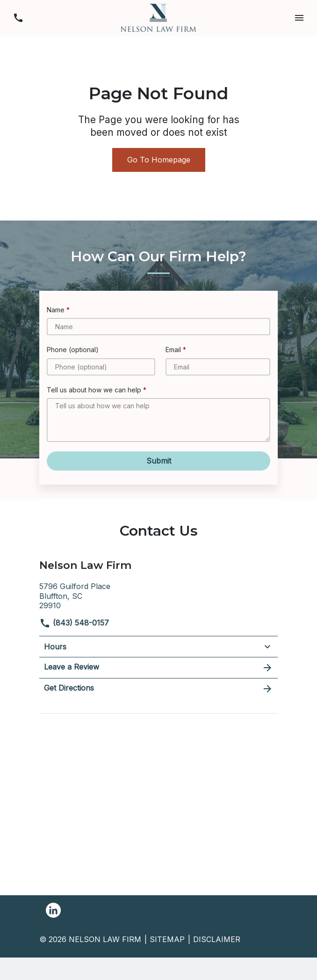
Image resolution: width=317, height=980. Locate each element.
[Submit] (158, 461)
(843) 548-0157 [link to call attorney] (74, 623)
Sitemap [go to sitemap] (167, 939)
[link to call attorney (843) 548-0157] (18, 18)
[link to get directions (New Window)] (158, 595)
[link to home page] (158, 17)
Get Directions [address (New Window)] (158, 689)
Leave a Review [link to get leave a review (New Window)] (158, 668)
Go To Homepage (159, 160)
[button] (299, 18)
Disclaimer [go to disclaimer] (217, 939)
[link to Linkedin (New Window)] (53, 910)
